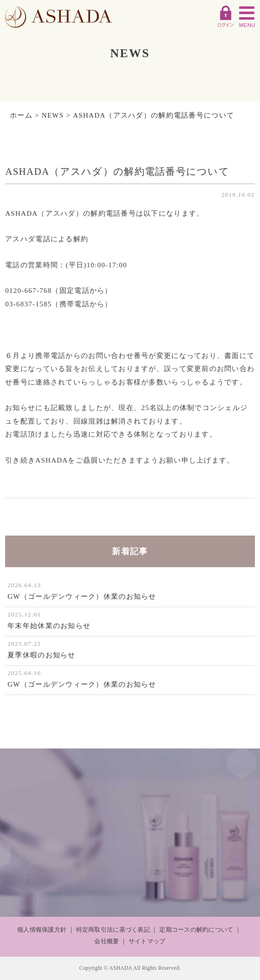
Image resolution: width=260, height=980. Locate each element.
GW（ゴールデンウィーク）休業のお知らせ (82, 596)
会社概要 (107, 941)
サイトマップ (147, 941)
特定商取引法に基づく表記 (113, 930)
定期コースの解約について (196, 930)
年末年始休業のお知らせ (49, 626)
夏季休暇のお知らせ (41, 655)
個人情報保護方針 (42, 930)
